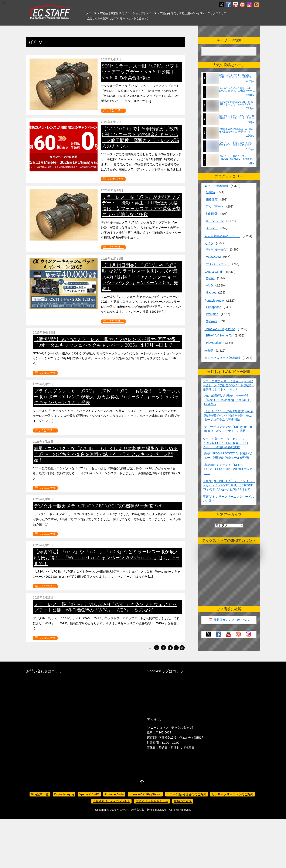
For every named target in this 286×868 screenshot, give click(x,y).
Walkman (212, 314)
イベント (212, 228)
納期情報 (212, 214)
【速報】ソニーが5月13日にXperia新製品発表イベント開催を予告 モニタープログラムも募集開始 (229, 415)
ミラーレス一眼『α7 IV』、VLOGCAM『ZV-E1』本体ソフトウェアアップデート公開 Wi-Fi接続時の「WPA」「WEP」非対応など (140, 700)
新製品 (210, 192)
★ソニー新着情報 (216, 186)
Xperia (210, 278)
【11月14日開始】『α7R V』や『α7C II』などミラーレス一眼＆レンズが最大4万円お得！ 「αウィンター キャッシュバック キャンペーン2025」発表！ (140, 277)
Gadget (211, 292)
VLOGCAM (213, 257)
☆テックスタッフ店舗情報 (222, 358)
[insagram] (249, 5)
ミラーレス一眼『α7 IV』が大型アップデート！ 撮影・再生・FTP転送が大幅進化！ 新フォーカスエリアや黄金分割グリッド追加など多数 (141, 206)
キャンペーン (215, 221)
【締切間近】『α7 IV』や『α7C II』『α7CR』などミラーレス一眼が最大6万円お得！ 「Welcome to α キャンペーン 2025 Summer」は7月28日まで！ (140, 629)
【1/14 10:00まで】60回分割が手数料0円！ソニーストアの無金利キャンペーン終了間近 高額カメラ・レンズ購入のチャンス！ (141, 137)
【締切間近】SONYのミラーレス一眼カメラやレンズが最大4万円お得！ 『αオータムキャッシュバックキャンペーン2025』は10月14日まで (140, 348)
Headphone (214, 307)
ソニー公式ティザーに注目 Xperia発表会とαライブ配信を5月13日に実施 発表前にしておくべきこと (228, 385)
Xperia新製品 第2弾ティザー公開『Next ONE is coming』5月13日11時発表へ (228, 400)
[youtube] (235, 5)
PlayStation (213, 343)
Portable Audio (214, 301)
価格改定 (212, 199)
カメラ (209, 243)
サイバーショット (218, 264)
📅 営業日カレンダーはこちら (229, 620)
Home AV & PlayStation (220, 329)
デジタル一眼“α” (217, 249)
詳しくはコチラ (113, 110)
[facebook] (228, 5)
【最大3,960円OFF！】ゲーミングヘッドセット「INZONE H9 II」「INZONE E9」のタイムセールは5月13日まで (229, 485)
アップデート (215, 206)
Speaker (211, 321)
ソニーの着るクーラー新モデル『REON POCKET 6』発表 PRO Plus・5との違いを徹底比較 (225, 443)
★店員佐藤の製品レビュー (222, 236)
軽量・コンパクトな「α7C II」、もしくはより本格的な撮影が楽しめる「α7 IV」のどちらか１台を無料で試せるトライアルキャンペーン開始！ (141, 495)
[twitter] (221, 5)
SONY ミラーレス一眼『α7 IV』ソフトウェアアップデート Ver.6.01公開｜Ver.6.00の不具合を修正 (141, 72)
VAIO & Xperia (214, 272)
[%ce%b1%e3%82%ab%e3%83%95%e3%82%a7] (242, 5)
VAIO (209, 285)
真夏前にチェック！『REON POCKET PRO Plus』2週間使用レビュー (228, 469)
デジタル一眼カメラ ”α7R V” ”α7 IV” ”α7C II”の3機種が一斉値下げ (137, 558)
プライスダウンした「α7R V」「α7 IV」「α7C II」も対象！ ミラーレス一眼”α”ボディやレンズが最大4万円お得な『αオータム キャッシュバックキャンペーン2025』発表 (141, 419)
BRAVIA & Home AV (219, 335)
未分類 (209, 351)
